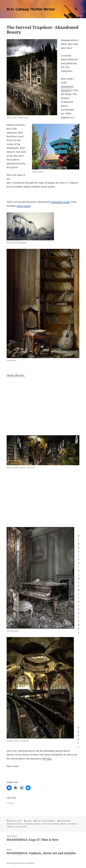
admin (29, 821)
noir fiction (73, 824)
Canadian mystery (32, 824)
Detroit (56, 824)
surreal (18, 827)
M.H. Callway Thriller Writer (31, 9)
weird (24, 827)
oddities (10, 827)
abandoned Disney (15, 824)
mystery (63, 824)
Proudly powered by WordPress (21, 863)
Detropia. (47, 759)
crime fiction (46, 824)
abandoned (65, 821)
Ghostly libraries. (16, 375)
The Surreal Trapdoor (46, 821)
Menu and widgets (76, 12)
